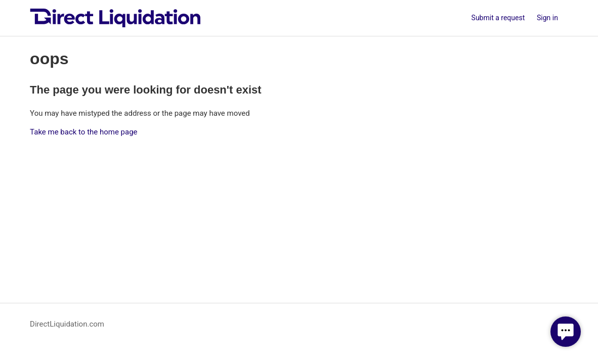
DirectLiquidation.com (67, 324)
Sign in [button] (547, 18)
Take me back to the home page (83, 132)
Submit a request (498, 18)
